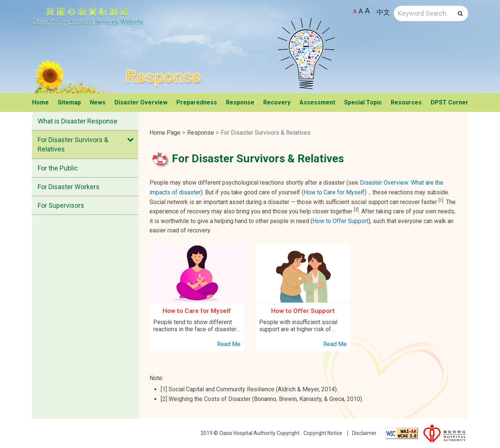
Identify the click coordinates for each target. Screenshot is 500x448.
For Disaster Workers (69, 187)
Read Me (229, 344)
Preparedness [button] (197, 102)
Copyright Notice (323, 433)
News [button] (98, 102)
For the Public (58, 168)
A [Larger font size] (361, 11)
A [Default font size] (355, 12)
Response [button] (240, 102)
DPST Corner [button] (449, 102)
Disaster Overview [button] (141, 102)
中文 (383, 12)
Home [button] (40, 102)
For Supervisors (61, 205)
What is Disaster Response (78, 121)
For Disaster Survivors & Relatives (73, 144)
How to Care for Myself (334, 192)
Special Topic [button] (363, 102)
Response (201, 133)
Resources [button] (406, 102)
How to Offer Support (340, 221)
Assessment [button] (317, 102)
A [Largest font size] (367, 11)
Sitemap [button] (69, 102)
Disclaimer (364, 433)
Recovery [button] (277, 102)
